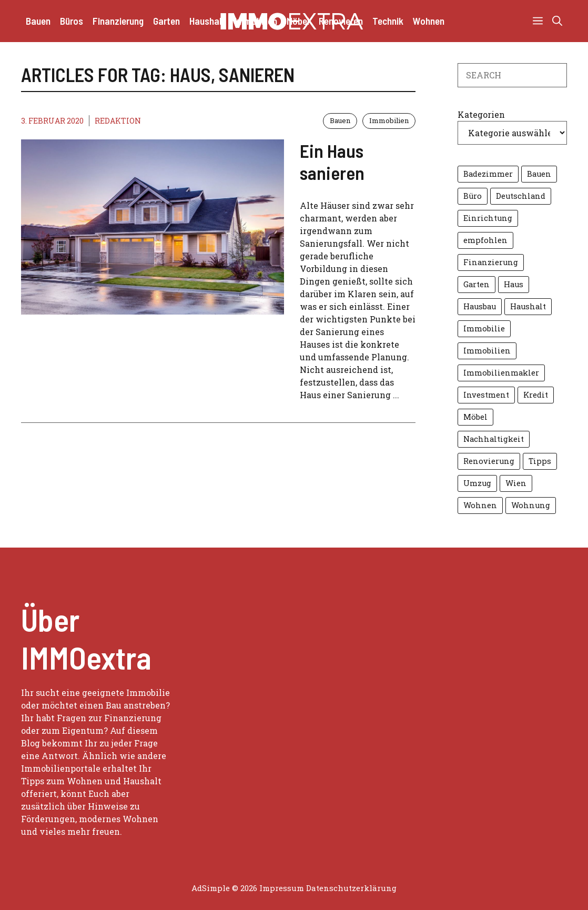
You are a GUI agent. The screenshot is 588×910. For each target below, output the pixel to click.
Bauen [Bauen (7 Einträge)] (539, 174)
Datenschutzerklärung (351, 888)
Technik (388, 21)
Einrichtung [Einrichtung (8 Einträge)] (488, 218)
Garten (166, 21)
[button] (557, 21)
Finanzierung (118, 21)
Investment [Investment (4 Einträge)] (486, 395)
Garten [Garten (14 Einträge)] (477, 284)
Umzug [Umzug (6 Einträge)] (477, 483)
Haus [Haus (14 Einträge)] (514, 284)
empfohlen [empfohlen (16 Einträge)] (485, 240)
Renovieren (341, 21)
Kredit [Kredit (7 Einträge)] (536, 395)
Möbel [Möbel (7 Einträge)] (475, 417)
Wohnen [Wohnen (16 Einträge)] (480, 505)
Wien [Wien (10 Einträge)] (516, 483)
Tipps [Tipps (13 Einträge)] (540, 461)
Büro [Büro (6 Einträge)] (473, 196)
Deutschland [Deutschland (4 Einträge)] (521, 196)
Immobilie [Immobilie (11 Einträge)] (484, 328)
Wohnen (429, 21)
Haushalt (207, 21)
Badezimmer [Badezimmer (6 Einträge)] (488, 174)
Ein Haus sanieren (332, 161)
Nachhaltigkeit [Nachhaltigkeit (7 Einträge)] (494, 439)
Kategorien (481, 114)
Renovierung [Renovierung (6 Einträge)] (489, 461)
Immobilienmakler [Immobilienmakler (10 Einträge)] (501, 373)
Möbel (298, 21)
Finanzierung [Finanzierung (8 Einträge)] (491, 262)
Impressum (282, 888)
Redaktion (118, 121)
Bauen (38, 21)
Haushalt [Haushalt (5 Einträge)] (528, 306)
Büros (72, 21)
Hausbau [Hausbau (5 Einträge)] (480, 306)
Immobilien (256, 21)
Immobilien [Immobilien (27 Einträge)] (487, 351)
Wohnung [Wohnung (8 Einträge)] (531, 505)
